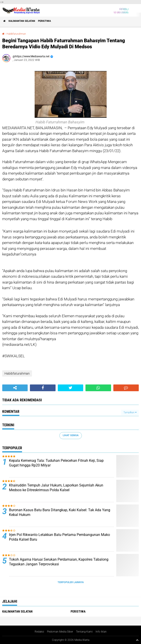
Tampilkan (130, 412)
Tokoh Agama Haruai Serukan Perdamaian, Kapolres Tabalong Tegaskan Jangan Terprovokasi (59, 562)
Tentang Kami (84, 632)
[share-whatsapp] (98, 388)
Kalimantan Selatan (22, 21)
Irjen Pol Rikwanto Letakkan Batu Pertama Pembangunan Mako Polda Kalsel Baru (59, 537)
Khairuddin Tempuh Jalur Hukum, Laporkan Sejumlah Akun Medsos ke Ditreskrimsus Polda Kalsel (56, 488)
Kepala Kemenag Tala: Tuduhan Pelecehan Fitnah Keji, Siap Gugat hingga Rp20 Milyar (56, 463)
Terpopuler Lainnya (71, 582)
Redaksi (39, 632)
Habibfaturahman (16, 34)
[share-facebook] (43, 388)
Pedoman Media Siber (60, 632)
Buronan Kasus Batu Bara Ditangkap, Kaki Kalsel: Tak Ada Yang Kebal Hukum (60, 512)
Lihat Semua (71, 435)
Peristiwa (44, 21)
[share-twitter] (70, 388)
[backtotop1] (137, 640)
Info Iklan (101, 632)
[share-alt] (15, 388)
